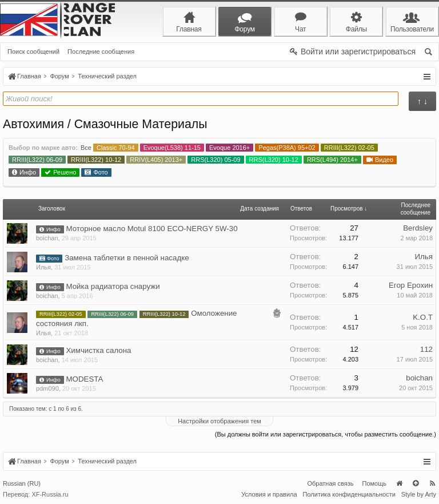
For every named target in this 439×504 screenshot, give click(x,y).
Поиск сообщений (33, 51)
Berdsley (418, 228)
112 (426, 349)
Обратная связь (330, 483)
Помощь (375, 483)
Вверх (416, 483)
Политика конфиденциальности (349, 494)
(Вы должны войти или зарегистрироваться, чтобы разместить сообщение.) (326, 434)
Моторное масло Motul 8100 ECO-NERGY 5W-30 (151, 229)
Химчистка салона (98, 350)
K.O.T (423, 317)
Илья (43, 267)
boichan (47, 238)
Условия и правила (269, 494)
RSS (432, 483)
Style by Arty (419, 494)
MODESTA (84, 379)
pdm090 (47, 388)
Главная (399, 483)
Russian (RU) (22, 483)
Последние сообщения (101, 51)
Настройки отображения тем (219, 421)
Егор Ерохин (411, 285)
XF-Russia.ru (50, 494)
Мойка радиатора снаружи (113, 286)
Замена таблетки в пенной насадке (127, 258)
